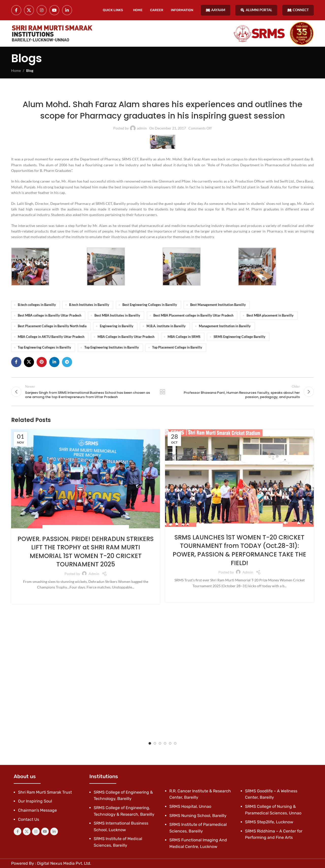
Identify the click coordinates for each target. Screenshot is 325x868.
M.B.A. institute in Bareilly (166, 326)
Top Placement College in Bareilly (177, 347)
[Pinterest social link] (42, 362)
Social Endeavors (60, 528)
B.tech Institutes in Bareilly (89, 305)
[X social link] (29, 10)
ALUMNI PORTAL (256, 10)
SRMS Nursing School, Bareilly (198, 816)
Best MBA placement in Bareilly (270, 315)
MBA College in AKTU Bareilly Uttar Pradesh (51, 337)
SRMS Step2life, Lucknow (269, 822)
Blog (30, 70)
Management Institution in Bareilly (225, 326)
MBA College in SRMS (184, 337)
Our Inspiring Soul (35, 801)
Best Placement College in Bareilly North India (52, 326)
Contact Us (29, 819)
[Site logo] (52, 33)
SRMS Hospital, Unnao (190, 806)
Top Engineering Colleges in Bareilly (44, 347)
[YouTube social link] (54, 10)
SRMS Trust (118, 528)
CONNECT (298, 10)
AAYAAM (216, 10)
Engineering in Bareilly (117, 326)
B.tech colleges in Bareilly (37, 305)
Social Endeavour (92, 528)
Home (16, 70)
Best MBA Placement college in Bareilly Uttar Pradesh (193, 315)
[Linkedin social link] (67, 10)
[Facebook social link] (16, 10)
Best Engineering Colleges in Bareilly (150, 305)
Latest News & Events (123, 92)
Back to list (163, 392)
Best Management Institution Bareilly (218, 305)
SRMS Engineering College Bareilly (239, 337)
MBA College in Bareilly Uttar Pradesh (126, 337)
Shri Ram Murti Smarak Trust (45, 792)
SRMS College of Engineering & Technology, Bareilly (186, 92)
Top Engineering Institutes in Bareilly (112, 347)
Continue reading (86, 596)
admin (142, 128)
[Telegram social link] (67, 362)
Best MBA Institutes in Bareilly (117, 315)
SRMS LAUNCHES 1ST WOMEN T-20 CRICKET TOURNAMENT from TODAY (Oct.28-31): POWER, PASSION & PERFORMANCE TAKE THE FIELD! (239, 550)
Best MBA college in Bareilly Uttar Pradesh (50, 315)
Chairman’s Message (37, 810)
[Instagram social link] (42, 10)
